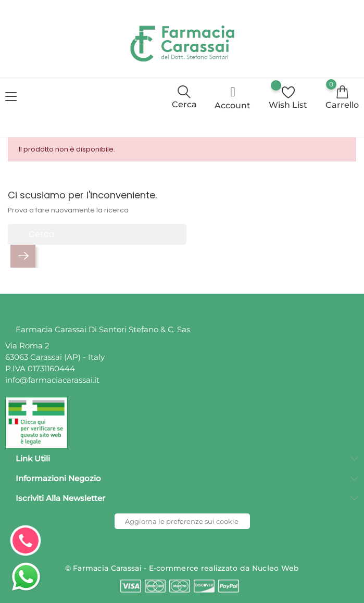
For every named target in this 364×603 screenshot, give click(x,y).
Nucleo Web (276, 568)
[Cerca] (97, 234)
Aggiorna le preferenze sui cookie (182, 521)
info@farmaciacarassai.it (52, 380)
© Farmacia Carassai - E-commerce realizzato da (159, 568)
